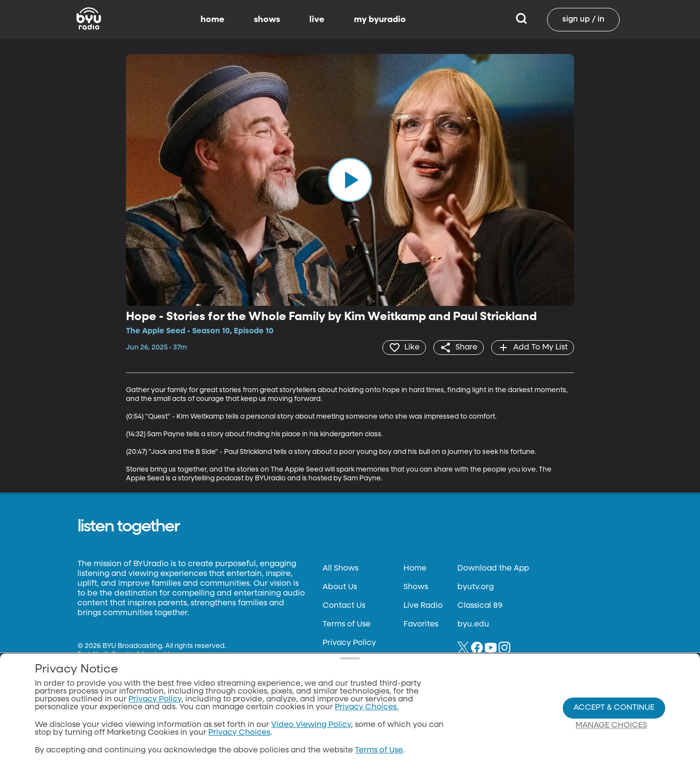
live (317, 20)
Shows (416, 587)
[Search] (521, 20)
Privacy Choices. (367, 707)
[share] (459, 348)
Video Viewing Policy (311, 725)
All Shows (340, 569)
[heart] (404, 348)
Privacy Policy (349, 643)
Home (415, 569)
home (212, 20)
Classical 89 (480, 606)
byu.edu (473, 624)
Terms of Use (347, 624)
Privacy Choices (239, 733)
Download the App (493, 569)
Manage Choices (611, 725)
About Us (340, 587)
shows (267, 20)
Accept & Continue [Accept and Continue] (614, 708)
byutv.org (475, 587)
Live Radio (423, 606)
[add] (533, 348)
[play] (350, 180)
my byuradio (380, 20)
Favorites (421, 624)
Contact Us (344, 606)
